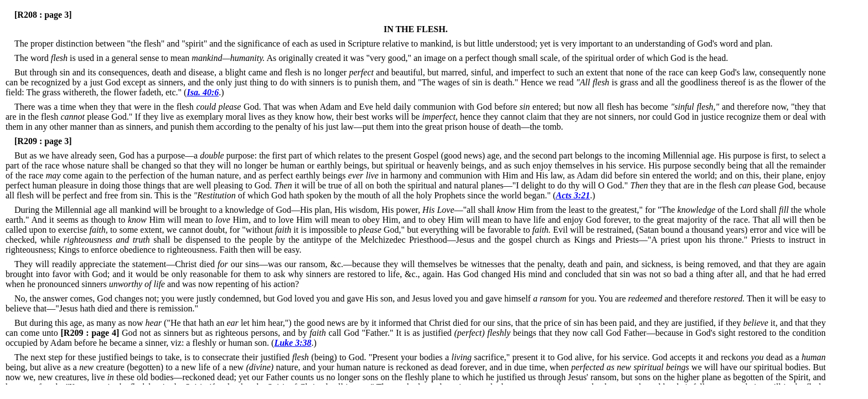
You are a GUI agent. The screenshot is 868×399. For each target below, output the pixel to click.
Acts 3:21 (573, 195)
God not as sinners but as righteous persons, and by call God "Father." (227, 333)
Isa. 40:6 (203, 92)
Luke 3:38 (293, 343)
